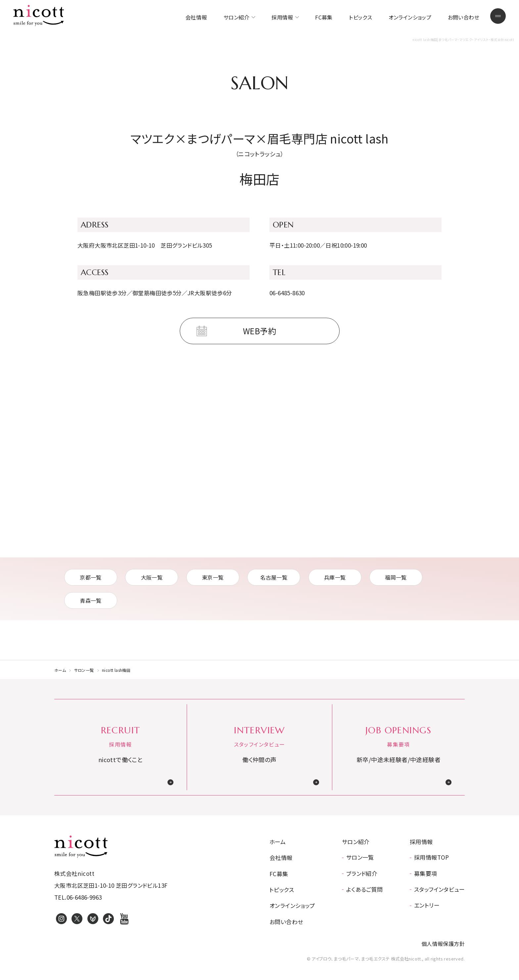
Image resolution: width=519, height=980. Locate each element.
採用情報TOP (432, 857)
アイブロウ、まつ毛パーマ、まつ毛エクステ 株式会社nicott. (81, 846)
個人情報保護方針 (443, 944)
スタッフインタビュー (439, 889)
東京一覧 (213, 577)
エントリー (427, 905)
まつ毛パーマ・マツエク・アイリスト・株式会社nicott (39, 16)
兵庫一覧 (335, 577)
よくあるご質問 (365, 889)
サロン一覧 (84, 670)
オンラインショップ (410, 17)
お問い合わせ (464, 17)
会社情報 (196, 17)
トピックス (360, 17)
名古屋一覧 (274, 577)
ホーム (60, 670)
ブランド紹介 (362, 873)
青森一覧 (91, 600)
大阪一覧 (152, 577)
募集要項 (426, 873)
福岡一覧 (396, 577)
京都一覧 (91, 577)
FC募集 (324, 17)
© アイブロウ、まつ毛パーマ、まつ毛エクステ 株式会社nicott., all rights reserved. (386, 959)
